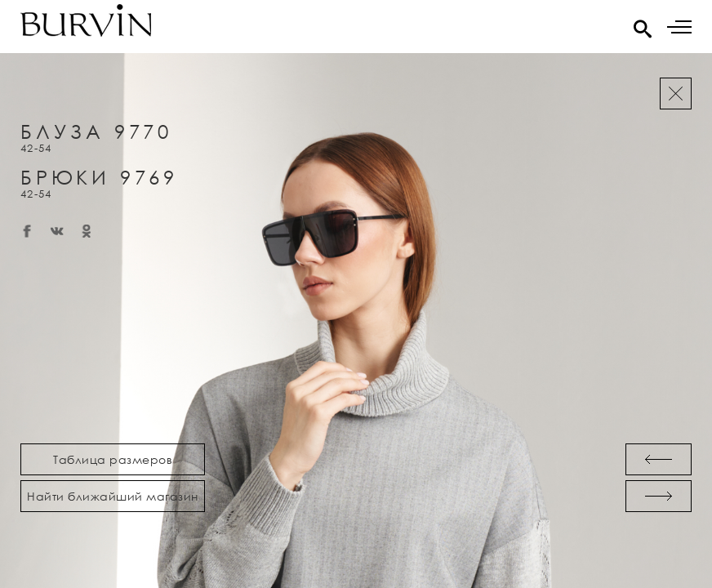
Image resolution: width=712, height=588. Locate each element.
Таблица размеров (113, 459)
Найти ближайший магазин (113, 496)
